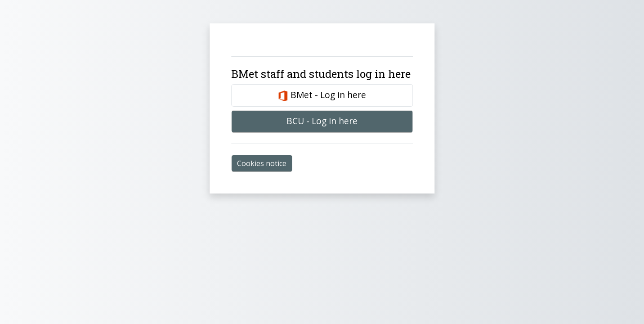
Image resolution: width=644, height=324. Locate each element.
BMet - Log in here (322, 95)
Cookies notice (262, 163)
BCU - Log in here (322, 121)
